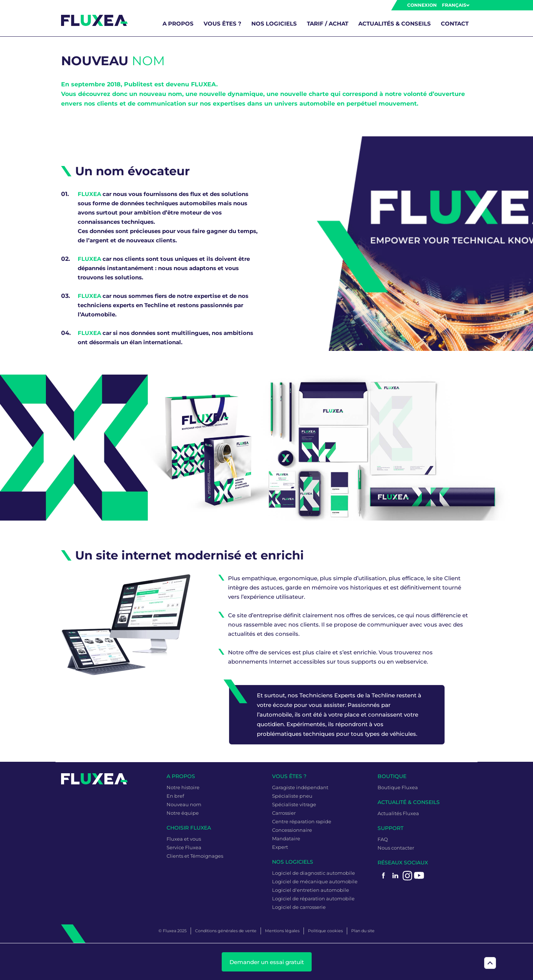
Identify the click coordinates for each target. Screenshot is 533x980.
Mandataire (286, 838)
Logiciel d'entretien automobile (311, 890)
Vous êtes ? (222, 24)
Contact (455, 24)
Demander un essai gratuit (267, 962)
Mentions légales (282, 931)
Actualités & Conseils (395, 24)
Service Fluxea (184, 847)
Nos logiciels (274, 24)
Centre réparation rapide (302, 821)
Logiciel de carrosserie (299, 907)
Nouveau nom (184, 804)
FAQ (383, 839)
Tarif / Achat (328, 24)
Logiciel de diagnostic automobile (314, 873)
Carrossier (284, 813)
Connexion (422, 5)
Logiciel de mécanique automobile (315, 881)
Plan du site (363, 931)
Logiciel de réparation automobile (313, 898)
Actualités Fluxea (398, 813)
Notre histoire (183, 787)
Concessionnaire (292, 830)
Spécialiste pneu (292, 796)
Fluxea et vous (184, 839)
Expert (280, 847)
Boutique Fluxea (398, 787)
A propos (178, 24)
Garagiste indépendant (300, 787)
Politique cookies (325, 931)
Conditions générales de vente (226, 931)
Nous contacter (396, 848)
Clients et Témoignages (195, 856)
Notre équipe (183, 813)
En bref (175, 796)
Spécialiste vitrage (294, 804)
